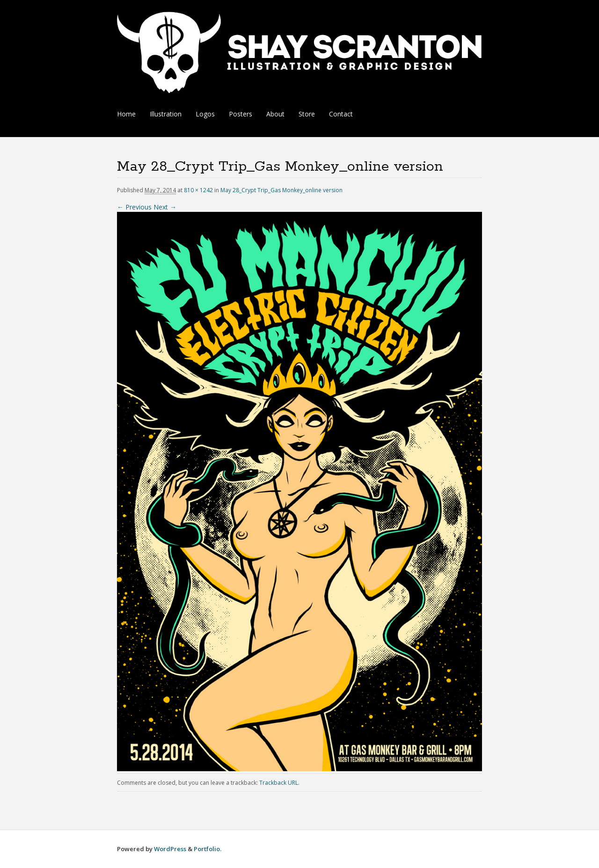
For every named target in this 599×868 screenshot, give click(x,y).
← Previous (134, 207)
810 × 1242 (198, 190)
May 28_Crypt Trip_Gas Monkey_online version (281, 190)
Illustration (166, 114)
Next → (165, 207)
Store (307, 114)
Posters (241, 114)
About (275, 114)
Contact (341, 114)
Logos (205, 114)
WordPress (170, 849)
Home (126, 114)
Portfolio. (208, 849)
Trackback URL (279, 783)
